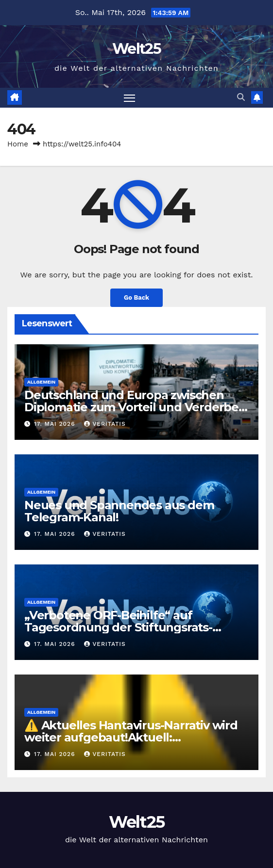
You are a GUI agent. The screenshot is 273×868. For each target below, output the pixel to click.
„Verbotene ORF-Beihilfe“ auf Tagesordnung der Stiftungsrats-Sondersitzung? (118, 627)
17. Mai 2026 (56, 424)
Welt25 (136, 49)
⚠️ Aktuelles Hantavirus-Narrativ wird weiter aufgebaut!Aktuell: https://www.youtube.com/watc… (131, 737)
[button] (241, 97)
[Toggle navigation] (130, 98)
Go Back (136, 297)
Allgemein (41, 382)
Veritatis (105, 424)
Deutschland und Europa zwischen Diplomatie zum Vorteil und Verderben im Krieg (135, 407)
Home (18, 144)
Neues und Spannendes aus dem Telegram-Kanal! (119, 511)
